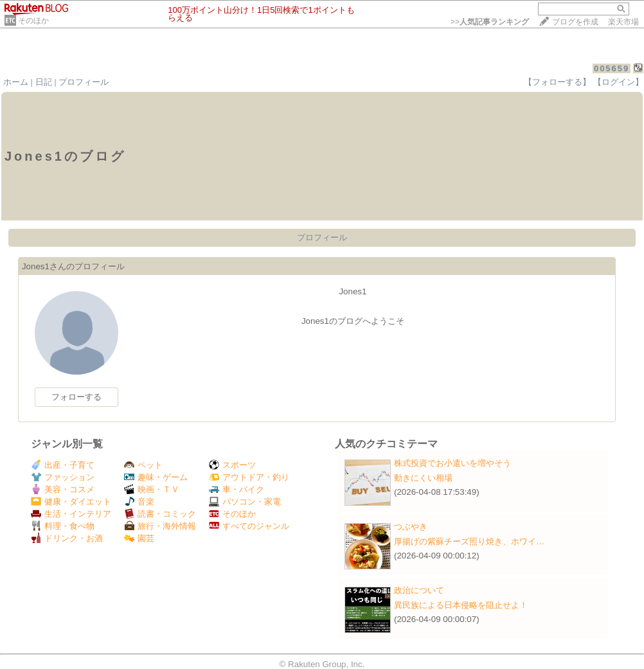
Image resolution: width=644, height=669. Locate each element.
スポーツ (232, 465)
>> (490, 22)
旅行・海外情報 (160, 526)
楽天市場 (623, 22)
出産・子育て (63, 465)
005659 (612, 68)
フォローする (76, 397)
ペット (143, 465)
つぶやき (411, 527)
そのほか (33, 21)
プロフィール (84, 82)
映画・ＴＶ (152, 489)
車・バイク (237, 489)
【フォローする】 (557, 82)
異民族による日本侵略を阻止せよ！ (461, 605)
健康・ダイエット (71, 502)
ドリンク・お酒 (67, 538)
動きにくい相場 (423, 478)
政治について (419, 590)
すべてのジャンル (249, 526)
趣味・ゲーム (156, 477)
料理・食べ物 (63, 526)
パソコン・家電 (245, 502)
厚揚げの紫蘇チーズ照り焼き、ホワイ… (469, 541)
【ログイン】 (618, 82)
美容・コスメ (63, 489)
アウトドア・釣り (249, 477)
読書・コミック (160, 514)
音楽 (139, 502)
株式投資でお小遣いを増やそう (452, 463)
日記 (44, 82)
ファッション (63, 477)
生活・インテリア (71, 514)
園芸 (139, 538)
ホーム (16, 82)
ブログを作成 (575, 22)
